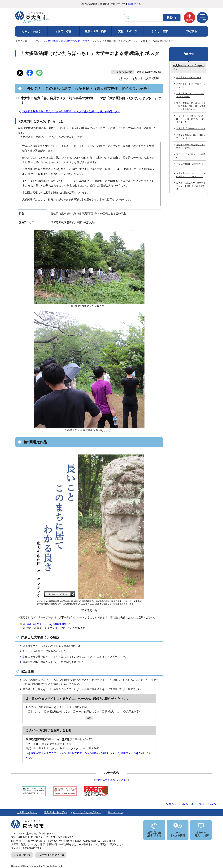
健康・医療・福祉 (96, 31)
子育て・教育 (63, 31)
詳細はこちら (136, 4)
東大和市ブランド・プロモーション (80, 41)
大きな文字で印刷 (149, 78)
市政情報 (192, 31)
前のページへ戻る (178, 804)
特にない (36, 712)
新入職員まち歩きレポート (189, 77)
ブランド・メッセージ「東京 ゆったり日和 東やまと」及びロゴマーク (191, 119)
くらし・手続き (31, 31)
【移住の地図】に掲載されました (191, 165)
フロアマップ (23, 855)
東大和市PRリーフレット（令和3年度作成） (190, 95)
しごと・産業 (160, 31)
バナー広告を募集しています (112, 780)
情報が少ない (113, 712)
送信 (89, 718)
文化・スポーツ (128, 31)
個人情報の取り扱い (55, 812)
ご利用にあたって (27, 812)
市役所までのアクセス (52, 855)
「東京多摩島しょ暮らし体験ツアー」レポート (191, 137)
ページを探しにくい (87, 712)
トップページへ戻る (205, 804)
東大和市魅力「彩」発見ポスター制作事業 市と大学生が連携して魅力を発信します (71, 111)
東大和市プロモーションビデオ (191, 128)
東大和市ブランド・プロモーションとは (191, 85)
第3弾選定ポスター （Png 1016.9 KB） (46, 624)
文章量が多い (134, 712)
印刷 (126, 79)
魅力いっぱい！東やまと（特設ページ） (191, 156)
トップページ (38, 41)
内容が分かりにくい (59, 712)
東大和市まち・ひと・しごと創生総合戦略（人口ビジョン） (191, 175)
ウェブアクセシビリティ (87, 812)
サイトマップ (115, 812)
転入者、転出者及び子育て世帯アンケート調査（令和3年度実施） (191, 186)
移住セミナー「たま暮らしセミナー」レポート (191, 146)
